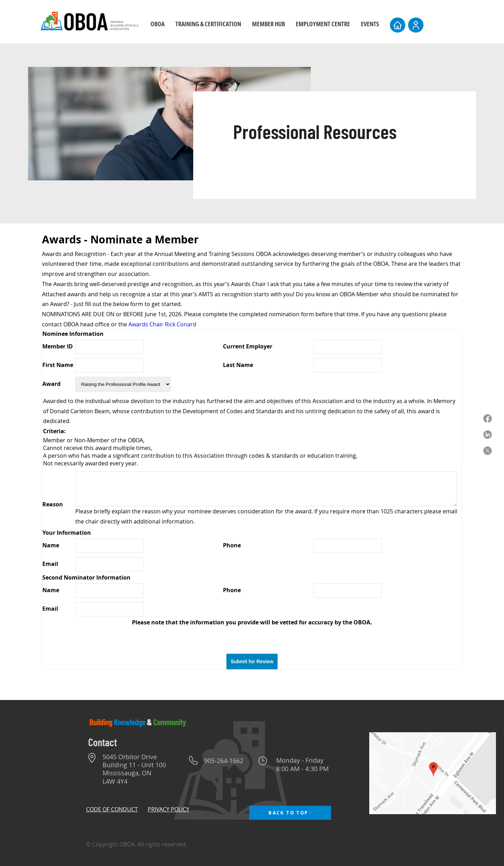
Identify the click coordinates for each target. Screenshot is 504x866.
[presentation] (252, 640)
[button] (208, 24)
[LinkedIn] (488, 435)
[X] (488, 451)
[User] (416, 25)
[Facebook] (488, 418)
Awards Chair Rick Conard (162, 324)
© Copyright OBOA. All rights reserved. (136, 844)
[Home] (398, 25)
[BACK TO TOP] (290, 813)
